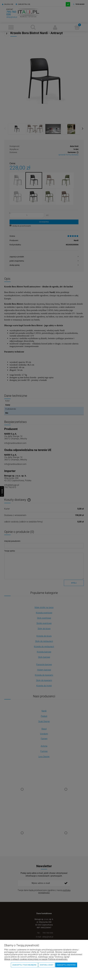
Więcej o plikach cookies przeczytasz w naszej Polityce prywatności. (36, 959)
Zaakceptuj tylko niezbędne (24, 965)
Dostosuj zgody (47, 965)
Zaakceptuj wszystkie (66, 965)
